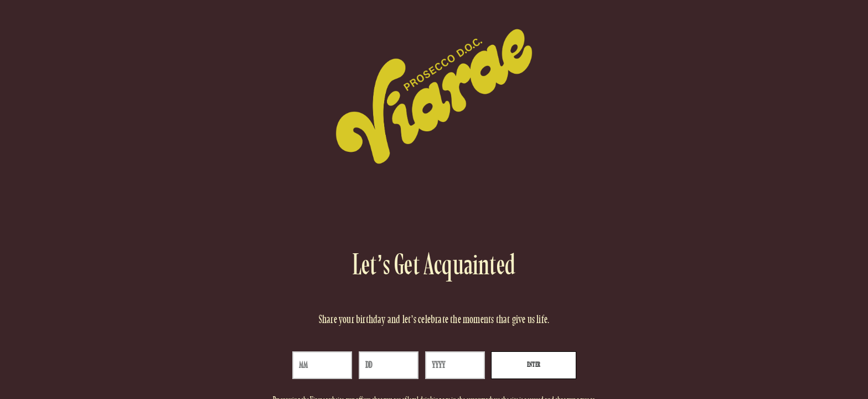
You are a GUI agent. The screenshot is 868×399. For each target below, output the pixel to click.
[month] (322, 365)
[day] (389, 365)
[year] (455, 365)
